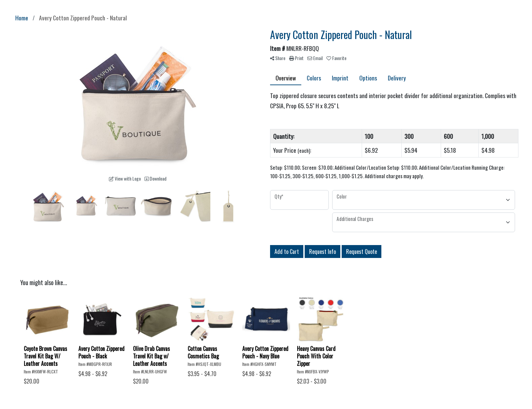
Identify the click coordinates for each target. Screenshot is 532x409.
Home (22, 18)
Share (278, 58)
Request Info (322, 252)
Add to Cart (287, 252)
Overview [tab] (286, 78)
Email (315, 58)
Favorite (336, 58)
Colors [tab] (314, 78)
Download (156, 178)
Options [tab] (368, 78)
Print (296, 58)
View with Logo (125, 178)
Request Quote (362, 252)
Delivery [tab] (397, 78)
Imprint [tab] (340, 78)
